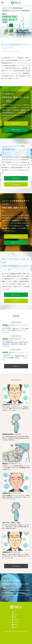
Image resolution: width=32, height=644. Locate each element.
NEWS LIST (16, 366)
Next (30, 21)
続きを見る (6, 332)
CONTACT (16, 627)
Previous (2, 21)
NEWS (15, 617)
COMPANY (16, 123)
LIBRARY (16, 625)
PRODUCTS (16, 130)
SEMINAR (16, 184)
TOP (14, 612)
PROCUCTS (16, 178)
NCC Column (16, 243)
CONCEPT (16, 301)
